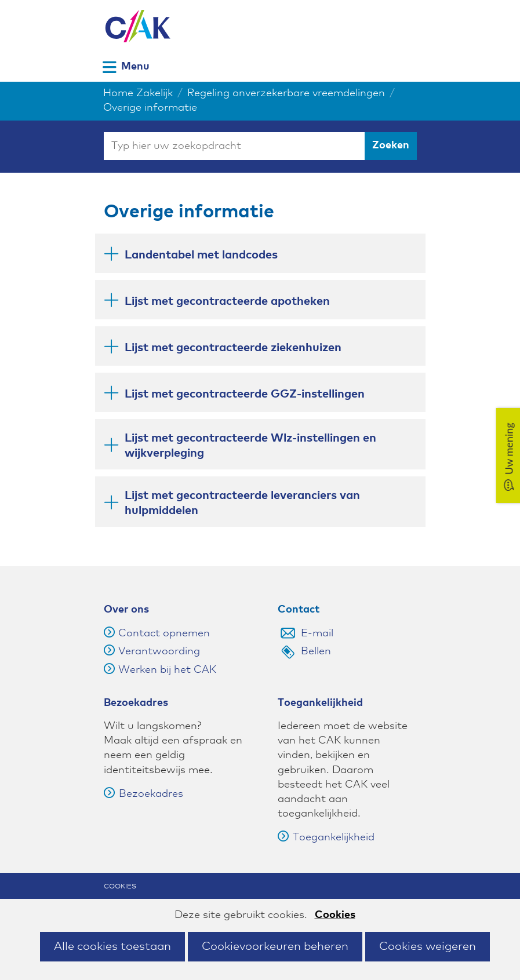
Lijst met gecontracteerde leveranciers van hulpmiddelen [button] (242, 503)
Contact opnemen (164, 633)
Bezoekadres (143, 794)
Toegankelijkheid (326, 837)
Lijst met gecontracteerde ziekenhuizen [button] (233, 347)
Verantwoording (159, 651)
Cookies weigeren (428, 946)
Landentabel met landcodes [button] (201, 254)
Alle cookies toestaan (112, 946)
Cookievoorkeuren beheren (275, 946)
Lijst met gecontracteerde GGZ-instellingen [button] (245, 393)
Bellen (316, 651)
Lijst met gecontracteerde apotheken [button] (227, 300)
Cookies (335, 915)
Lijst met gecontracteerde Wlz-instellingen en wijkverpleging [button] (250, 446)
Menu (135, 66)
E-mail (317, 633)
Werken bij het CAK (167, 670)
